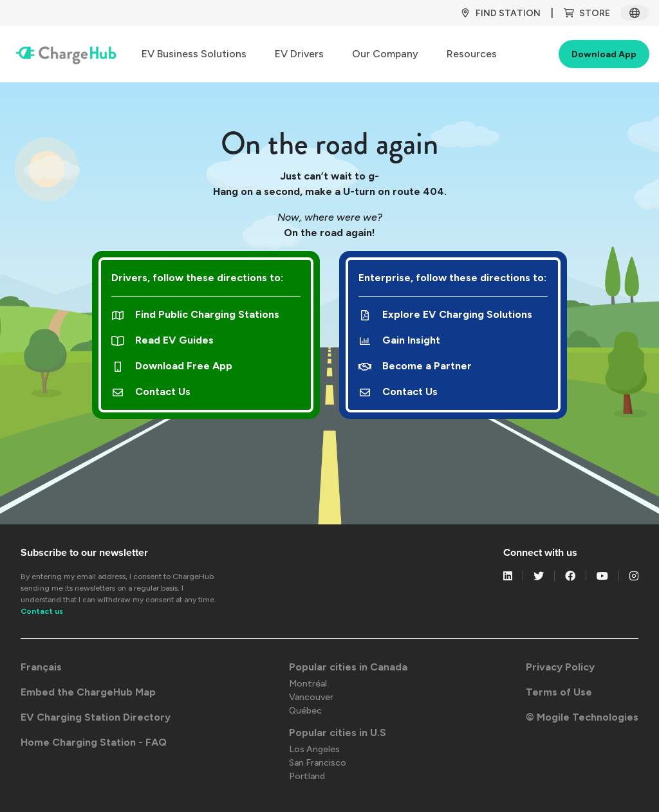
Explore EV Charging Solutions (445, 314)
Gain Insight (399, 340)
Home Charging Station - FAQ (94, 742)
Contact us (42, 611)
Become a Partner (415, 366)
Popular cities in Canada (348, 667)
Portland (307, 776)
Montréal (308, 684)
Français (41, 667)
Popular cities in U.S (338, 733)
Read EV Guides (162, 340)
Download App (604, 54)
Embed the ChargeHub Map (88, 692)
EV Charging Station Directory (96, 717)
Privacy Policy (560, 667)
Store (587, 13)
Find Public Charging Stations (195, 314)
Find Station (500, 13)
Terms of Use (559, 692)
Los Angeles (314, 749)
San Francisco (318, 763)
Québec (305, 711)
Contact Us (151, 392)
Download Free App (172, 366)
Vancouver (311, 697)
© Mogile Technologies (582, 717)
